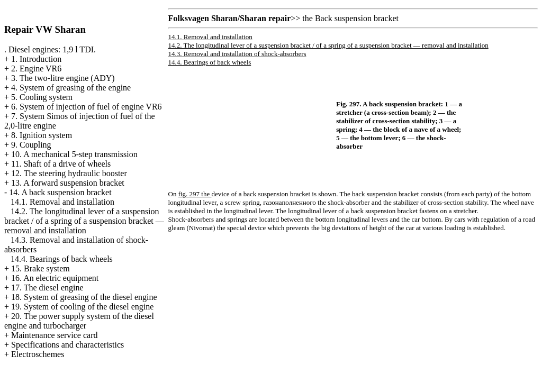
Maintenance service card (54, 335)
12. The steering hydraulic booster (69, 173)
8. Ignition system (42, 135)
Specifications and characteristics (67, 345)
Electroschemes (38, 354)
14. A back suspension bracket (60, 192)
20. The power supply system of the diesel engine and (79, 321)
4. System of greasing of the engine (71, 88)
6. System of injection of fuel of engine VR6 (87, 107)
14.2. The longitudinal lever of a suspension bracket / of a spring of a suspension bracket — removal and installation (84, 221)
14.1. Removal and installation (62, 202)
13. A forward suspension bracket (68, 183)
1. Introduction (36, 59)
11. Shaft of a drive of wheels (61, 164)
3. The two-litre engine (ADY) (63, 78)
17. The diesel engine (47, 288)
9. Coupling (31, 145)
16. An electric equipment (55, 278)
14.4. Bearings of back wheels (62, 259)
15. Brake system (40, 268)
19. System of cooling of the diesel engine (82, 307)
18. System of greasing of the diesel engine (84, 297)
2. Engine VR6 (36, 69)
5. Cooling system (42, 97)
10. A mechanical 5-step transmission (74, 154)
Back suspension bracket (357, 18)
